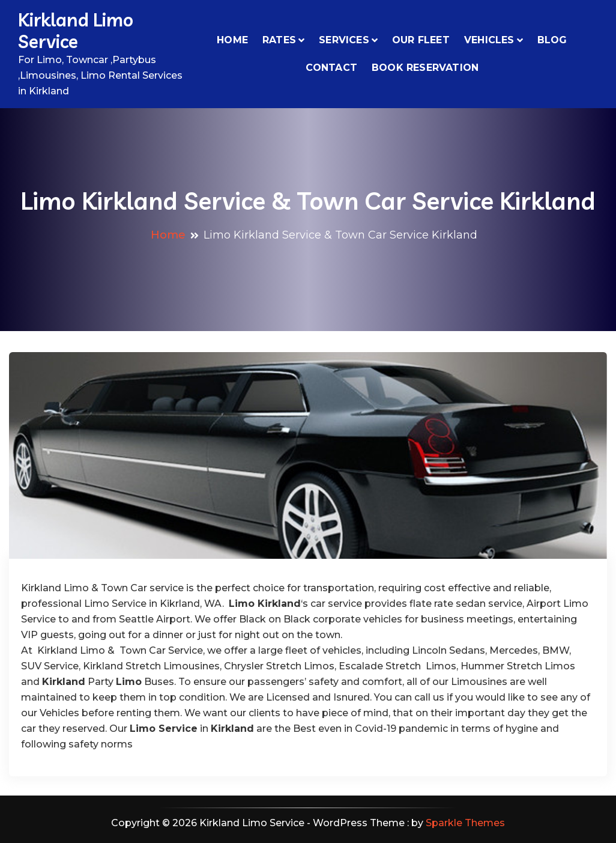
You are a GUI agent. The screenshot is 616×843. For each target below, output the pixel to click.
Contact (331, 68)
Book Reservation (425, 68)
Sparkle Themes (465, 823)
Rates (279, 40)
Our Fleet (421, 40)
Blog (552, 40)
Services (344, 40)
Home (232, 40)
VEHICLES (489, 40)
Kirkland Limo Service (76, 31)
